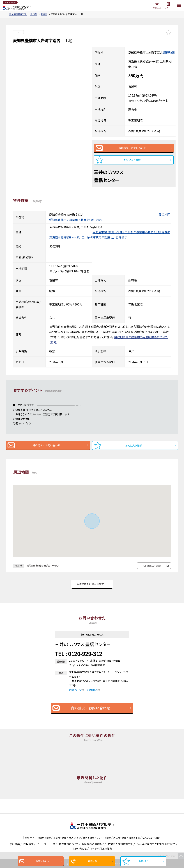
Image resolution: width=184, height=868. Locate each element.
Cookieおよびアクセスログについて (156, 844)
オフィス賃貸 (75, 838)
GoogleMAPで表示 (152, 566)
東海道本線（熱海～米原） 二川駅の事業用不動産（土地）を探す (131, 232)
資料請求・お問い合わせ (132, 148)
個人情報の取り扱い (92, 844)
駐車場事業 (134, 838)
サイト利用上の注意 (101, 849)
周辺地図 (169, 52)
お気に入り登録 (132, 160)
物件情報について (68, 844)
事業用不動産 (60, 838)
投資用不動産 (44, 838)
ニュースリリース (46, 844)
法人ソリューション (151, 838)
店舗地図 (94, 690)
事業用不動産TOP (18, 14)
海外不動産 (89, 838)
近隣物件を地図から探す (90, 584)
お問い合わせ (41, 861)
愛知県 (34, 14)
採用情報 (28, 844)
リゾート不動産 (104, 838)
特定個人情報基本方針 (120, 844)
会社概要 (14, 844)
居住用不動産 (120, 838)
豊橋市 (44, 14)
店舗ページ (77, 690)
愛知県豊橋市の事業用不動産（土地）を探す (76, 220)
